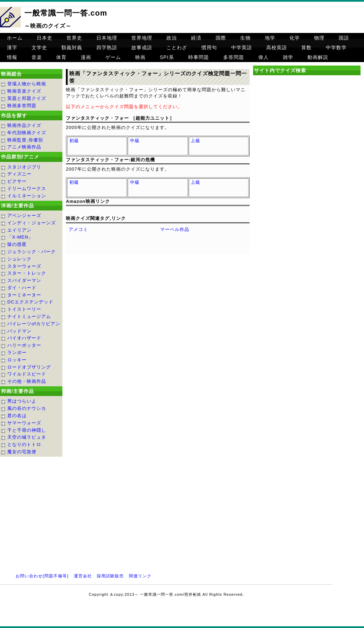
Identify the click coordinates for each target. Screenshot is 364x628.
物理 (319, 38)
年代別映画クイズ (27, 133)
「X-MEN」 (20, 237)
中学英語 (242, 48)
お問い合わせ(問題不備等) (42, 576)
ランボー (17, 352)
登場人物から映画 (27, 84)
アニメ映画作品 (24, 147)
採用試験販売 (110, 576)
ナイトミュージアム (29, 316)
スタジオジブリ (24, 167)
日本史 (45, 38)
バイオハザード (24, 338)
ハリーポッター (24, 345)
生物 (245, 38)
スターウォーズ (24, 266)
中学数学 (336, 48)
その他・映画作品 (27, 381)
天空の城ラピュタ (27, 437)
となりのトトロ (24, 444)
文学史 (39, 48)
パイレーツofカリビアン (34, 324)
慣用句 (209, 48)
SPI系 (167, 57)
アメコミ (78, 229)
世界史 (74, 38)
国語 (344, 38)
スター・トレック (27, 273)
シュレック (19, 259)
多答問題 (234, 57)
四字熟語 (107, 48)
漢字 (12, 48)
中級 (135, 141)
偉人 (263, 57)
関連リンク (140, 576)
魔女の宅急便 (22, 452)
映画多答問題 (22, 106)
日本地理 (107, 38)
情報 (12, 57)
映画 (140, 57)
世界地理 (142, 38)
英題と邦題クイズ (27, 98)
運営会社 (83, 576)
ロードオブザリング (29, 367)
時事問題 (199, 57)
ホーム (15, 38)
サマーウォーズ (24, 423)
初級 (74, 141)
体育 (61, 57)
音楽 (37, 57)
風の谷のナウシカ (27, 408)
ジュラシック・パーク (32, 252)
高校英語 (277, 48)
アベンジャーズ (24, 216)
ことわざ (177, 48)
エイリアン (19, 230)
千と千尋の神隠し (27, 430)
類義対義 (72, 48)
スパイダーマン (24, 280)
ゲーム (113, 57)
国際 (221, 38)
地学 (270, 38)
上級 (196, 141)
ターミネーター (24, 295)
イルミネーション (27, 196)
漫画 (86, 57)
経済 (196, 38)
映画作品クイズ (24, 125)
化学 (295, 38)
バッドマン (19, 331)
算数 (306, 48)
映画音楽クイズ (24, 91)
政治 (172, 38)
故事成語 (142, 48)
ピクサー (17, 181)
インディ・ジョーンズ (32, 223)
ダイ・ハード (22, 288)
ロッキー (17, 360)
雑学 (288, 57)
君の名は (17, 416)
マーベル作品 (175, 229)
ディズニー (19, 174)
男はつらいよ (22, 401)
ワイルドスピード (27, 374)
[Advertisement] (307, 137)
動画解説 (318, 57)
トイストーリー (24, 309)
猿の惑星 (17, 244)
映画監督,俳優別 (25, 140)
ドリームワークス (27, 188)
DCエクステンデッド (30, 302)
